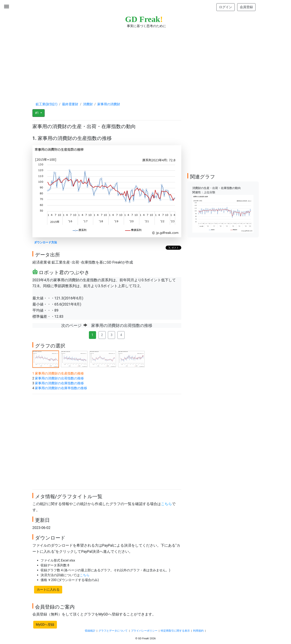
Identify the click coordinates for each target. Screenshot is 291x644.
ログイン (226, 7)
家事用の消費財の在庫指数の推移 (59, 383)
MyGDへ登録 (45, 625)
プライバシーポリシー (144, 631)
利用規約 (198, 631)
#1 (37, 113)
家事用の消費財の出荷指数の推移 (59, 378)
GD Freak (144, 19)
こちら (166, 504)
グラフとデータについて (113, 631)
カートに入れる (48, 590)
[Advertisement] (146, 61)
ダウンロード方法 (45, 242)
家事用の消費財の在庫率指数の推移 (61, 388)
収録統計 (90, 631)
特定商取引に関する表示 (175, 631)
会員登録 (246, 7)
